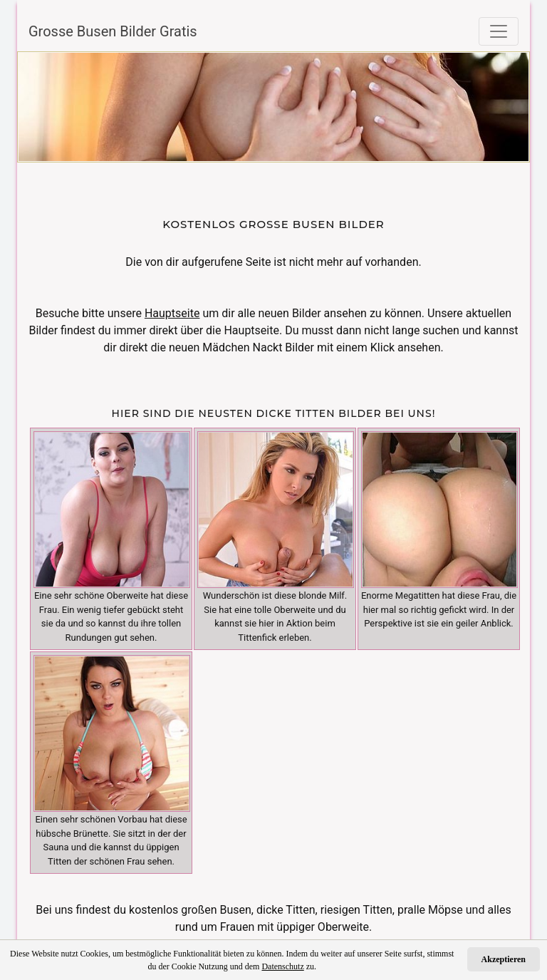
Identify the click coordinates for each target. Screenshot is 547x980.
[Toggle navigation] (499, 31)
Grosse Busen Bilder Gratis (113, 31)
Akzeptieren (504, 959)
